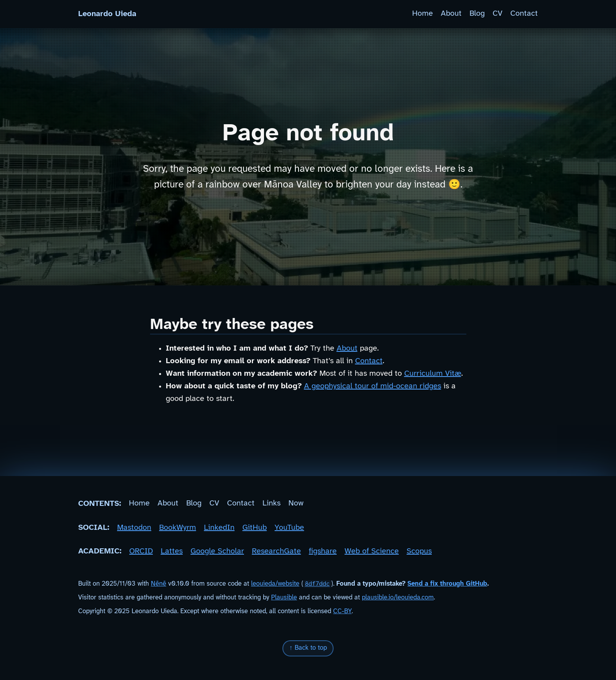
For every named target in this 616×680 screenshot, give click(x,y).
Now (296, 504)
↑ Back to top (308, 648)
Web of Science (372, 551)
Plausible (284, 598)
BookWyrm (178, 528)
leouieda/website (275, 584)
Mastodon (134, 528)
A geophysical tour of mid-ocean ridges (373, 386)
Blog (477, 14)
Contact (524, 14)
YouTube (289, 528)
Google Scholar (217, 551)
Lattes (172, 551)
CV (498, 14)
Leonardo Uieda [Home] (107, 14)
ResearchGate (276, 551)
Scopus (419, 551)
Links (271, 504)
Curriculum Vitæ (433, 374)
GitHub (255, 528)
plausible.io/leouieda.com (398, 598)
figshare (323, 551)
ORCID (141, 551)
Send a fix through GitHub (447, 584)
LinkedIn (219, 528)
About (451, 14)
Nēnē (159, 584)
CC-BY (342, 611)
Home (423, 14)
